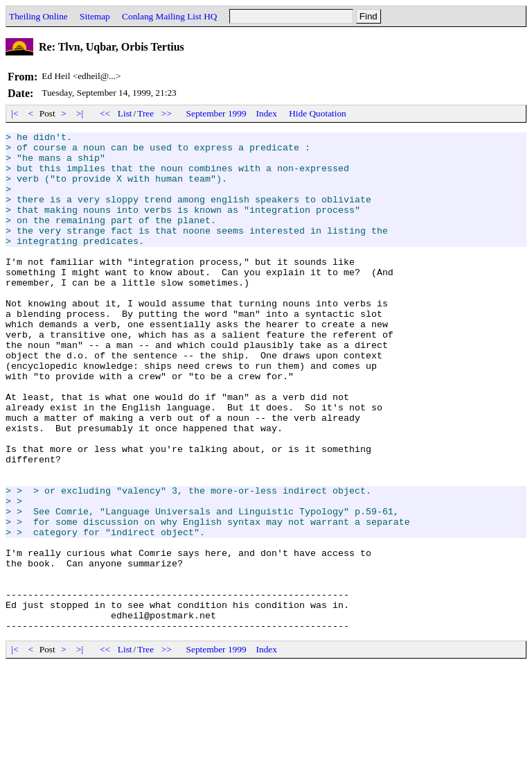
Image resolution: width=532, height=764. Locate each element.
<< (105, 113)
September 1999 (216, 113)
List (125, 113)
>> (167, 113)
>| (80, 113)
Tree (145, 113)
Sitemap (95, 16)
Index (267, 113)
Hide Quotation (318, 113)
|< (15, 113)
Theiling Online (38, 16)
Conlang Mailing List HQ (169, 16)
